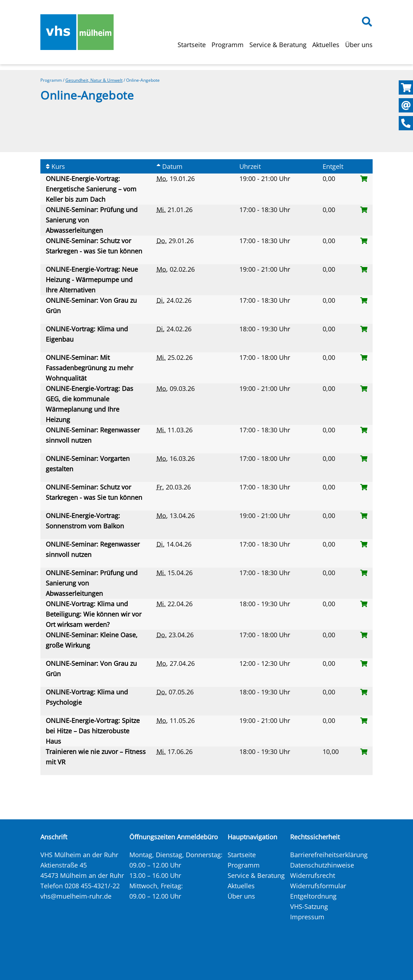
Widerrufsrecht (313, 875)
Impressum (307, 917)
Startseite (192, 45)
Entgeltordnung (313, 896)
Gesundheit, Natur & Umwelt (94, 80)
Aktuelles (326, 45)
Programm (228, 45)
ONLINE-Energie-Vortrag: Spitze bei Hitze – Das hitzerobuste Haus (93, 731)
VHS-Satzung (309, 906)
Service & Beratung (278, 45)
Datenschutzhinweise (322, 865)
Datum (170, 166)
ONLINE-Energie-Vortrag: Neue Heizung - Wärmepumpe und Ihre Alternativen (92, 280)
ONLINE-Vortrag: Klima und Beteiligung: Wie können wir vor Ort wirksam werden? (94, 614)
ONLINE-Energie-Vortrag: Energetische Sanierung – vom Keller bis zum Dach (91, 189)
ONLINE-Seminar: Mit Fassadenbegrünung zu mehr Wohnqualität (89, 368)
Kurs (55, 166)
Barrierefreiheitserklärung (329, 855)
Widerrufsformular (318, 886)
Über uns (359, 45)
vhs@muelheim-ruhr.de (76, 896)
